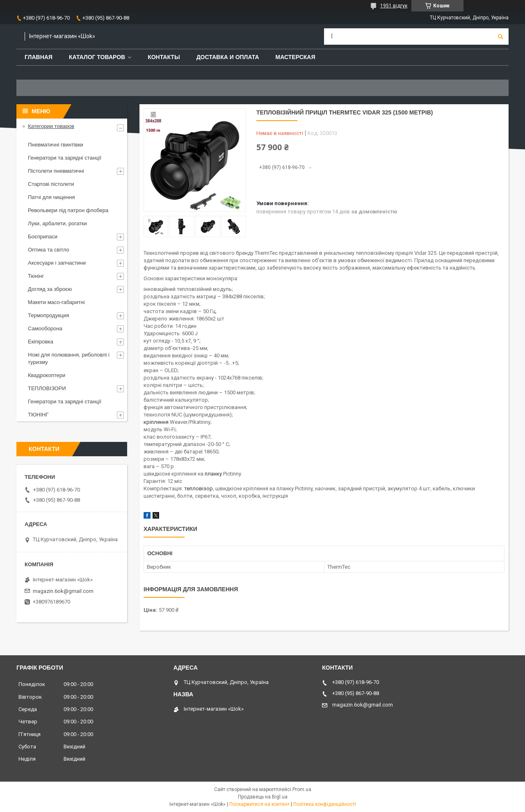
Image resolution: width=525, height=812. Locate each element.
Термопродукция (49, 315)
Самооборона (45, 328)
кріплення (156, 422)
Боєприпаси (43, 237)
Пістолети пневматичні (56, 171)
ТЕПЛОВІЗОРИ (47, 388)
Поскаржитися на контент (259, 804)
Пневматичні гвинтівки (56, 145)
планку (213, 474)
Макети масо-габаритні (56, 302)
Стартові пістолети (51, 184)
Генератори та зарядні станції (65, 158)
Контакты (164, 57)
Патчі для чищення (51, 197)
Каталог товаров (97, 57)
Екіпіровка (41, 342)
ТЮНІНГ (38, 415)
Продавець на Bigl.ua (263, 797)
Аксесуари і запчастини (57, 263)
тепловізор (199, 488)
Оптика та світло (49, 250)
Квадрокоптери (47, 375)
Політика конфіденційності (325, 804)
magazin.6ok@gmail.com (63, 591)
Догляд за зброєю (50, 289)
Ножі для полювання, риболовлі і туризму (69, 358)
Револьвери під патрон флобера (68, 210)
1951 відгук (394, 6)
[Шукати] (500, 37)
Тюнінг (36, 276)
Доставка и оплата (228, 57)
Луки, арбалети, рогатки (57, 223)
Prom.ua (302, 789)
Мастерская (296, 57)
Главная (39, 57)
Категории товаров (51, 126)
